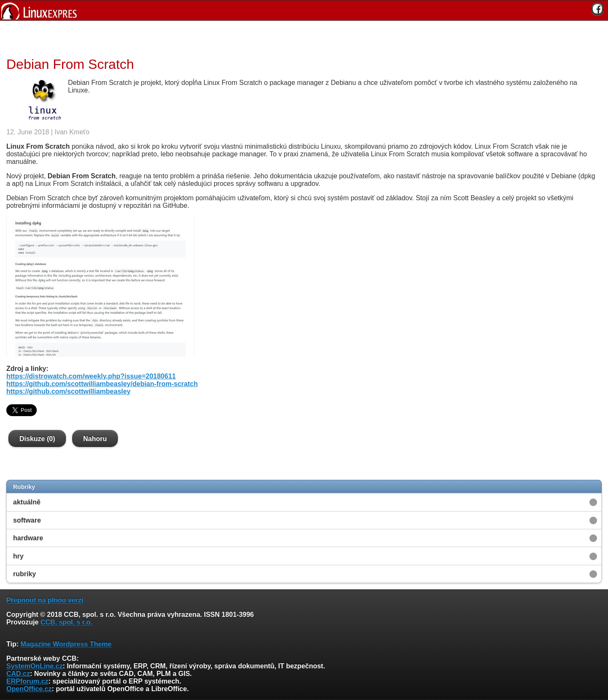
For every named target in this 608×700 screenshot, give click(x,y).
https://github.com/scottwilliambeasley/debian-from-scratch (102, 384)
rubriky (24, 574)
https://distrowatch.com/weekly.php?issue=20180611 (91, 376)
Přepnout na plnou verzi (45, 600)
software (27, 520)
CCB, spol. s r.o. (66, 622)
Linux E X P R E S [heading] (304, 10)
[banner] (304, 10)
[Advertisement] (301, 38)
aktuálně (27, 502)
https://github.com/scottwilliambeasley (68, 391)
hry (18, 556)
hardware (28, 538)
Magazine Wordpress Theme (66, 644)
